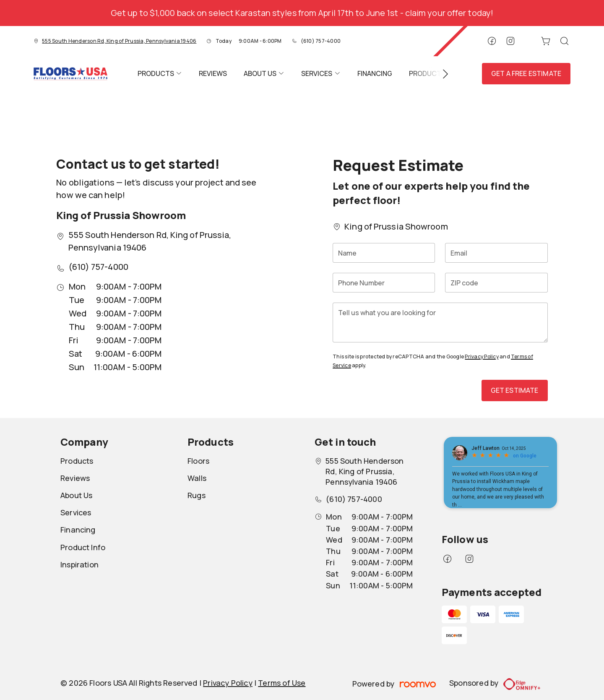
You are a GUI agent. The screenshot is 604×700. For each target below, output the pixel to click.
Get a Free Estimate (526, 73)
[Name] (384, 253)
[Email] (496, 253)
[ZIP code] (496, 283)
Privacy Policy (482, 357)
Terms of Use (282, 683)
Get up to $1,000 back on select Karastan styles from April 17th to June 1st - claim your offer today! (302, 13)
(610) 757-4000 (321, 41)
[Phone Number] (384, 283)
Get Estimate (515, 390)
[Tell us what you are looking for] (440, 323)
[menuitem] (160, 74)
